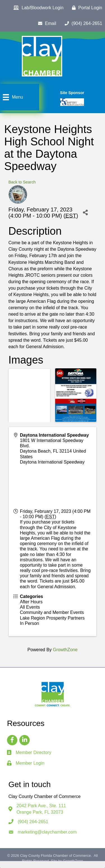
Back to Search (22, 182)
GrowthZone (65, 650)
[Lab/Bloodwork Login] (37, 8)
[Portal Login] (86, 8)
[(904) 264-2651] (82, 24)
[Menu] (12, 97)
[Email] (46, 24)
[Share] (85, 212)
